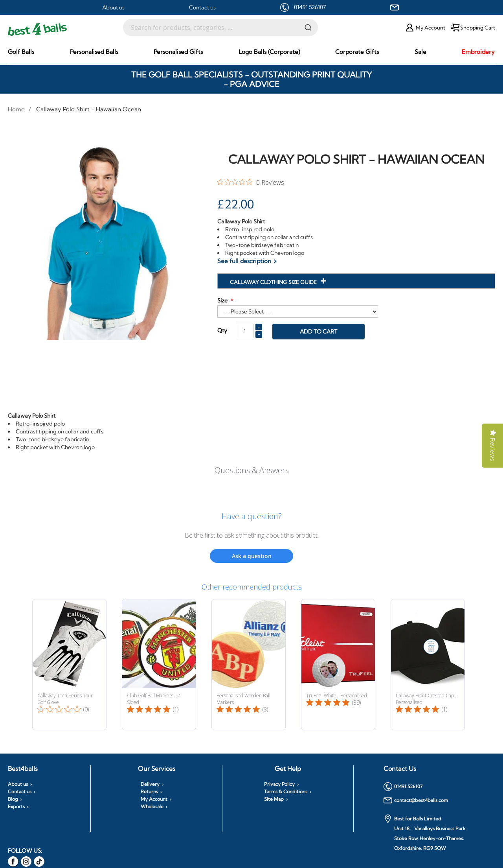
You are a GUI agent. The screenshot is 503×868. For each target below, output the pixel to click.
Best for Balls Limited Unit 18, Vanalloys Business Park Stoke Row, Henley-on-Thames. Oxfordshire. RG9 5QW (425, 833)
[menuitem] (21, 52)
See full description (244, 261)
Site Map (274, 799)
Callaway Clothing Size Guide (274, 282)
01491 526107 (310, 7)
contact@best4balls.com (416, 800)
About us (113, 7)
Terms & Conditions (286, 792)
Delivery (150, 784)
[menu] (251, 52)
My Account (154, 799)
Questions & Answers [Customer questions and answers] (252, 470)
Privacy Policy (279, 784)
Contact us (202, 7)
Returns (149, 792)
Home (16, 109)
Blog (13, 799)
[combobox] (220, 28)
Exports (16, 807)
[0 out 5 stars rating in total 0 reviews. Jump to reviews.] (251, 182)
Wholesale (152, 807)
